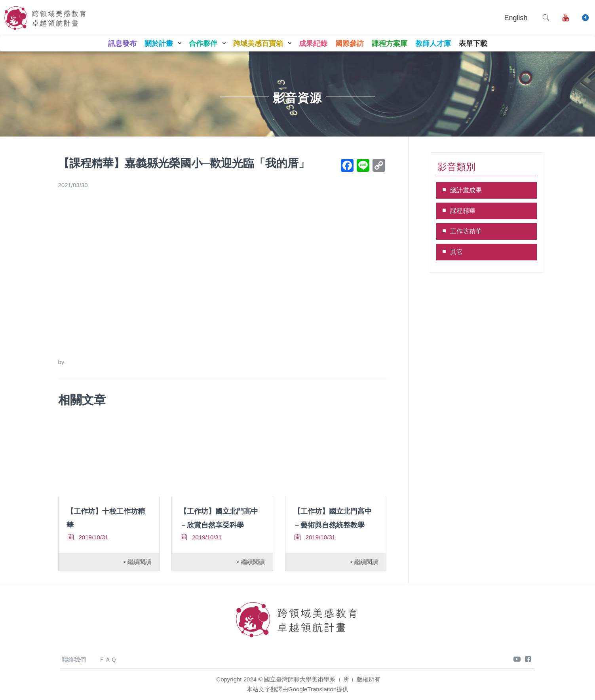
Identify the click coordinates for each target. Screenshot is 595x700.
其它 (456, 252)
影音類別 (456, 167)
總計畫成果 (466, 190)
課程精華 (463, 211)
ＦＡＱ (108, 659)
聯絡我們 (74, 659)
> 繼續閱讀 (137, 562)
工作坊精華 (466, 231)
